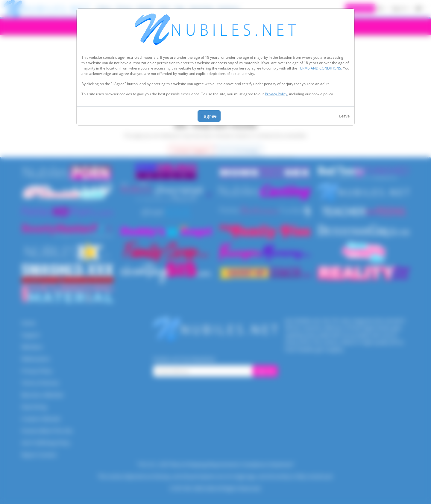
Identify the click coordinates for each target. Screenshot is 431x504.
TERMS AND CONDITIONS (320, 68)
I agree (209, 116)
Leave (344, 116)
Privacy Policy (276, 94)
